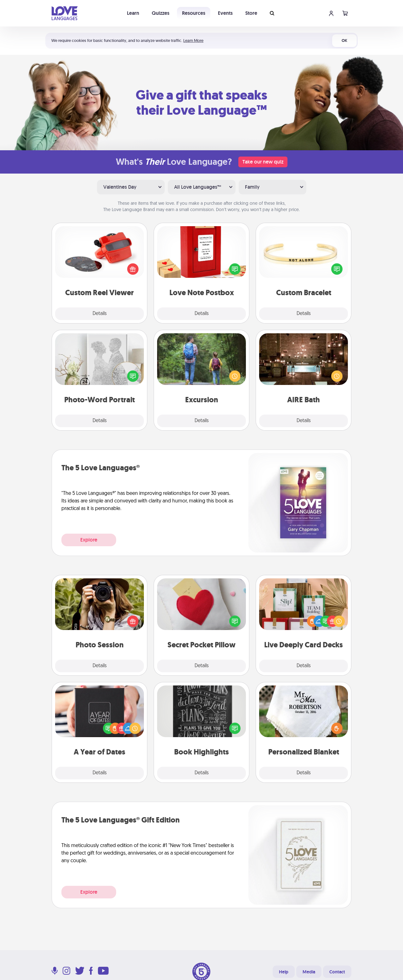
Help (284, 972)
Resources (194, 13)
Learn (133, 13)
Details (100, 314)
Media (309, 972)
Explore (89, 540)
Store (251, 13)
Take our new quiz (263, 162)
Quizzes (161, 13)
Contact (337, 972)
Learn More (193, 40)
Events (225, 13)
